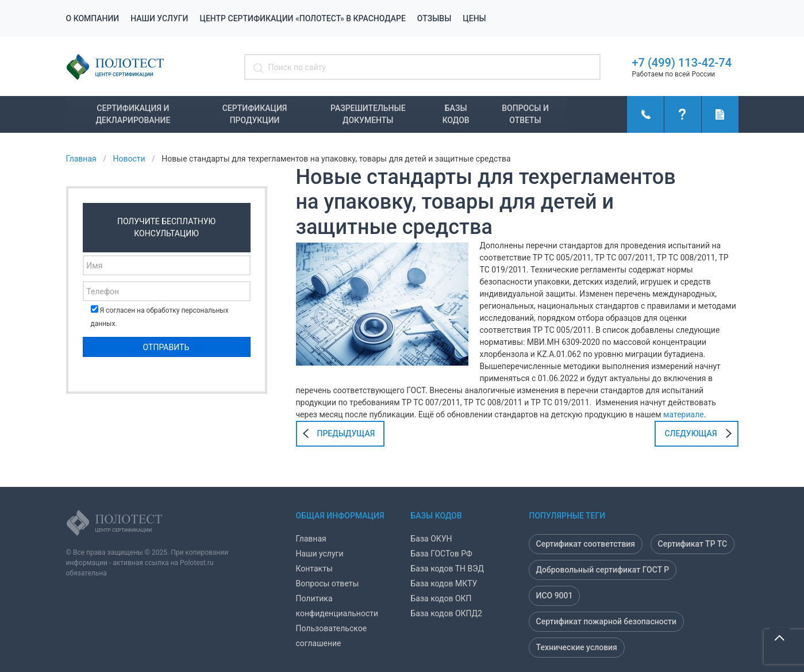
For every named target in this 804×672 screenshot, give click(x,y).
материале (684, 414)
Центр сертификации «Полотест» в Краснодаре (302, 18)
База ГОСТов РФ (442, 554)
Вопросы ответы (328, 583)
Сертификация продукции (255, 114)
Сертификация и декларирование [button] (133, 114)
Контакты (314, 569)
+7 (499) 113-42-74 (682, 63)
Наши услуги (159, 18)
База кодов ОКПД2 (447, 613)
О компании (93, 18)
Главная (311, 539)
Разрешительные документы (368, 114)
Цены (474, 18)
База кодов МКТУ (444, 583)
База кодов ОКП (441, 598)
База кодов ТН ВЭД (448, 569)
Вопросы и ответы (525, 114)
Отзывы (434, 18)
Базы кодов (456, 114)
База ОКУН (432, 539)
